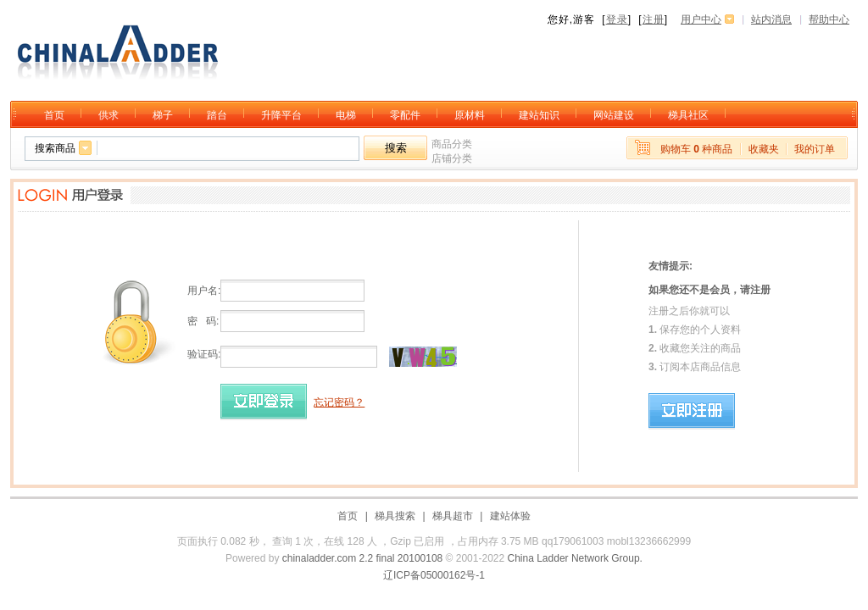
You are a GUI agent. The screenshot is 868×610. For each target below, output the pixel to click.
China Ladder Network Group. (575, 558)
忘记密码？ (339, 402)
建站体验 (510, 516)
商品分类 (452, 144)
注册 (654, 19)
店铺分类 (452, 158)
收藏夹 (764, 149)
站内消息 (771, 19)
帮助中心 (829, 19)
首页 (348, 516)
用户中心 (701, 19)
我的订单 (815, 149)
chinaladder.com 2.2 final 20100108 (362, 558)
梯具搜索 (395, 516)
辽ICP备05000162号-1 (434, 575)
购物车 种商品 (696, 149)
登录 (617, 19)
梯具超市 (453, 516)
